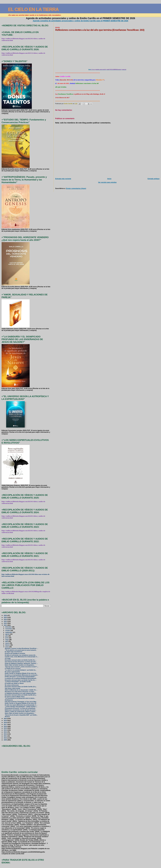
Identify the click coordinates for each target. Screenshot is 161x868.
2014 (6, 730)
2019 (6, 720)
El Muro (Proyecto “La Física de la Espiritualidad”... (20, 677)
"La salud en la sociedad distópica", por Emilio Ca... (21, 670)
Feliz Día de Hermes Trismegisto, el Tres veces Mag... (21, 702)
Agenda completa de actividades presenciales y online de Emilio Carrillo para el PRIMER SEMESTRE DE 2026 (80, 21)
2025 (6, 617)
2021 (6, 625)
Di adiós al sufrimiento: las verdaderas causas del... (21, 655)
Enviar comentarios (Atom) (76, 188)
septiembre (9, 632)
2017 (6, 724)
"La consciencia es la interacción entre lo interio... (20, 698)
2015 (6, 728)
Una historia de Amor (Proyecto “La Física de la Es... (21, 662)
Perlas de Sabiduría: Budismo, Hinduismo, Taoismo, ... (21, 663)
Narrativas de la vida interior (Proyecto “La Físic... (20, 692)
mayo (7, 640)
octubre (8, 631)
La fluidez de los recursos (13, 668)
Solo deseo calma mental (12, 688)
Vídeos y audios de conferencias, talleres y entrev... (20, 712)
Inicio (109, 179)
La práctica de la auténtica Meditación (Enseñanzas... (21, 678)
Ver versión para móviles (107, 182)
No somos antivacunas (12, 685)
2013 (6, 732)
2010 (6, 738)
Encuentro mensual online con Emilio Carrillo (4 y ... (21, 660)
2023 (6, 621)
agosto (8, 634)
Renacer (7, 717)
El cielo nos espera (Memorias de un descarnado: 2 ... (21, 705)
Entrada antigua (154, 179)
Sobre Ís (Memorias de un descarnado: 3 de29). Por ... (21, 690)
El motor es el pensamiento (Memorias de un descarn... (22, 675)
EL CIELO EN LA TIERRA (33, 9)
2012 (6, 734)
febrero (8, 645)
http (90, 69)
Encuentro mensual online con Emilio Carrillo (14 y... (21, 687)
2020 (6, 718)
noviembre (9, 629)
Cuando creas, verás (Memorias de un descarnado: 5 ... (22, 657)
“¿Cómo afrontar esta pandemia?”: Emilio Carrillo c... (21, 707)
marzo (7, 643)
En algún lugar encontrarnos (14, 652)
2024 (6, 619)
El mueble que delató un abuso (14, 683)
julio (7, 636)
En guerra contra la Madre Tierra (15, 697)
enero (7, 647)
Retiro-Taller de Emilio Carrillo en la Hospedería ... (20, 665)
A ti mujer (8, 658)
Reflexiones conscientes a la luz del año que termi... (21, 710)
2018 (6, 722)
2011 (6, 736)
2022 (6, 623)
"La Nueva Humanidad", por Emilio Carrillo (18, 682)
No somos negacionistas (12, 672)
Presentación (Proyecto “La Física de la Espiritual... (20, 708)
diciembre (9, 627)
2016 (6, 726)
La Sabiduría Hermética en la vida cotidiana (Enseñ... (21, 693)
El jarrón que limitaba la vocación (15, 653)
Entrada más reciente (63, 179)
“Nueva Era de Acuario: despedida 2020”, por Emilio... (21, 715)
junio (7, 638)
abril (7, 641)
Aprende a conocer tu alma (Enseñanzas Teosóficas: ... (22, 648)
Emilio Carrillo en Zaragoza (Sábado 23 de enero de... (21, 673)
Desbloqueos (9, 700)
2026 (6, 615)
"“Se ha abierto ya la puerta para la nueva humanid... (21, 650)
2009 (6, 740)
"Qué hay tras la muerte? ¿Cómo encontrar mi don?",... (22, 667)
